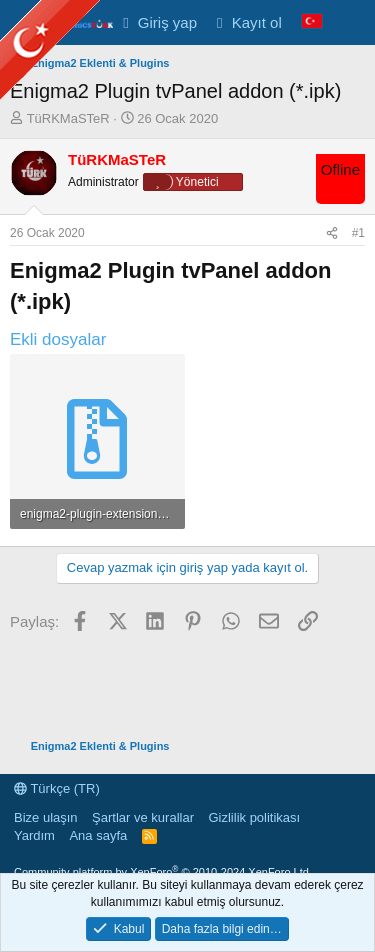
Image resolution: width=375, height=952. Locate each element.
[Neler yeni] (351, 22)
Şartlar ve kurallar (143, 817)
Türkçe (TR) (57, 788)
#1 (358, 233)
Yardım (34, 835)
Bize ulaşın (46, 817)
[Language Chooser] (312, 22)
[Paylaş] (332, 233)
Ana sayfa (98, 835)
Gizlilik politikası (254, 817)
